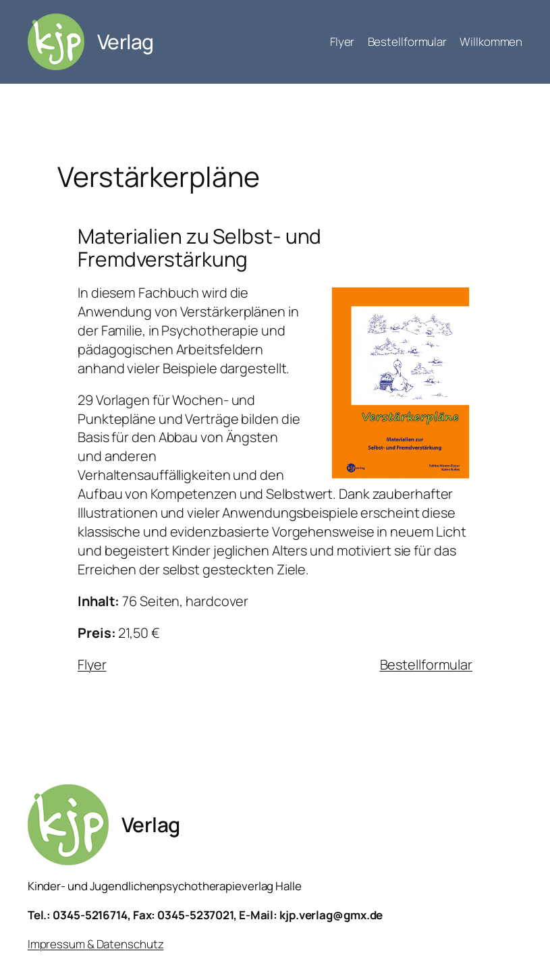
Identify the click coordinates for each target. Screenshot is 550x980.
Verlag (126, 42)
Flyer (92, 664)
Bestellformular (427, 664)
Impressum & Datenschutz (96, 944)
